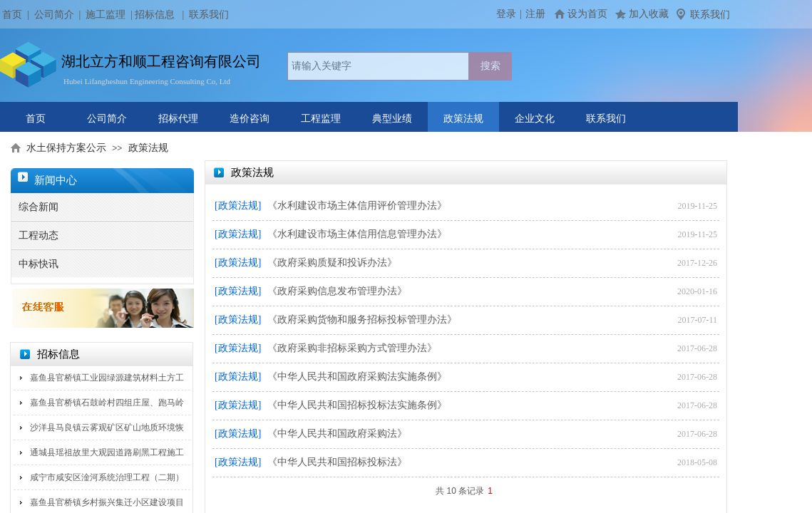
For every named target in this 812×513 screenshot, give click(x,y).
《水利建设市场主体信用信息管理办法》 (357, 234)
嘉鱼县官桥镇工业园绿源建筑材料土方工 (107, 378)
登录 (506, 14)
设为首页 (587, 14)
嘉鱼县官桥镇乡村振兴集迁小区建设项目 (107, 502)
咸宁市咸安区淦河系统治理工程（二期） (107, 477)
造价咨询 (250, 119)
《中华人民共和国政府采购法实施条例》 (357, 377)
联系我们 (606, 119)
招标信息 (155, 15)
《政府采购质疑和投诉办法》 (332, 263)
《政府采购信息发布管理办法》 (337, 291)
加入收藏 (649, 14)
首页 (36, 119)
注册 (535, 14)
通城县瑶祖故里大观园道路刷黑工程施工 (107, 452)
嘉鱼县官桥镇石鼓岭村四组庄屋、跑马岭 (107, 403)
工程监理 (321, 119)
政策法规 (463, 119)
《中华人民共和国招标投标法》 (337, 462)
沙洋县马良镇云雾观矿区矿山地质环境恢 (107, 427)
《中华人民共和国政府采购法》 (337, 434)
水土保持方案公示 (66, 148)
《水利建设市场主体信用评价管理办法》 (357, 206)
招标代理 (178, 119)
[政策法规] (238, 206)
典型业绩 (392, 119)
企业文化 (535, 119)
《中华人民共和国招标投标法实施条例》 (357, 405)
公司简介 (54, 15)
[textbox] (378, 66)
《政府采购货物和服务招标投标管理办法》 (362, 320)
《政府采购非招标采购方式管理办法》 (352, 348)
